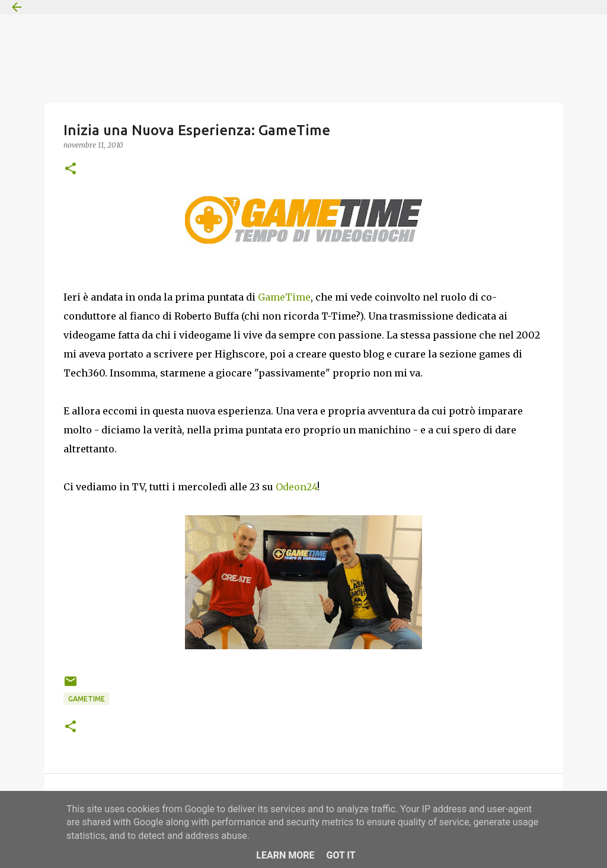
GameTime (284, 297)
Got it (341, 855)
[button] (71, 169)
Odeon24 (296, 487)
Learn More (285, 855)
